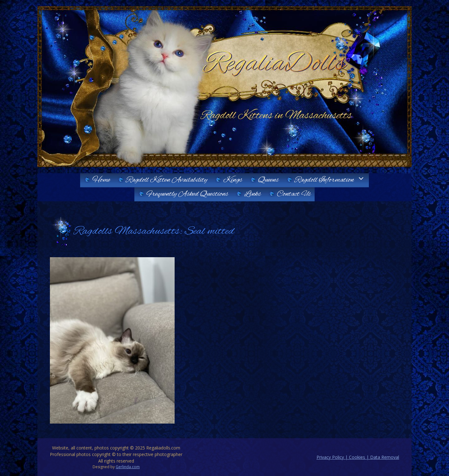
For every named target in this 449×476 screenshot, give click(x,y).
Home (101, 180)
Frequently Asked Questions (187, 194)
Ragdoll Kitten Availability (167, 180)
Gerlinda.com (128, 467)
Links (253, 194)
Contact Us (294, 194)
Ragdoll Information (332, 180)
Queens (268, 180)
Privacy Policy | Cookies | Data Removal (358, 457)
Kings (233, 180)
